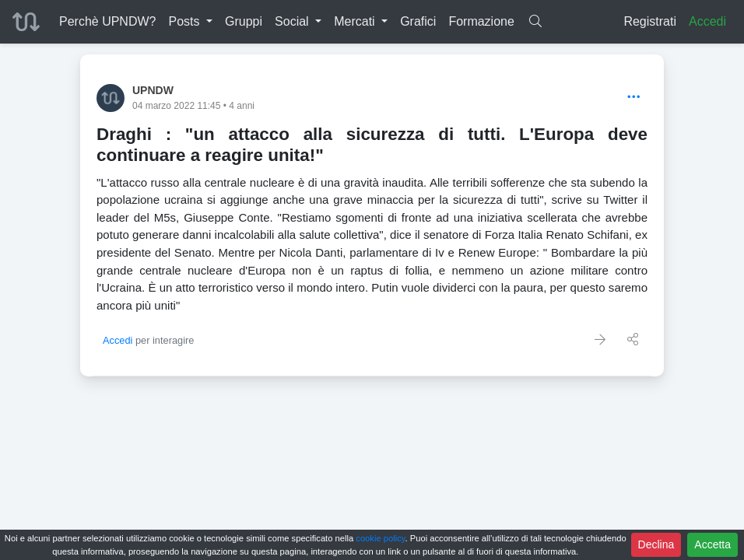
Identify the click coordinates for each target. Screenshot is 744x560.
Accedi (707, 21)
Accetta (712, 544)
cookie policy (380, 538)
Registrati (650, 21)
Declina (656, 544)
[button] (190, 22)
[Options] (634, 98)
